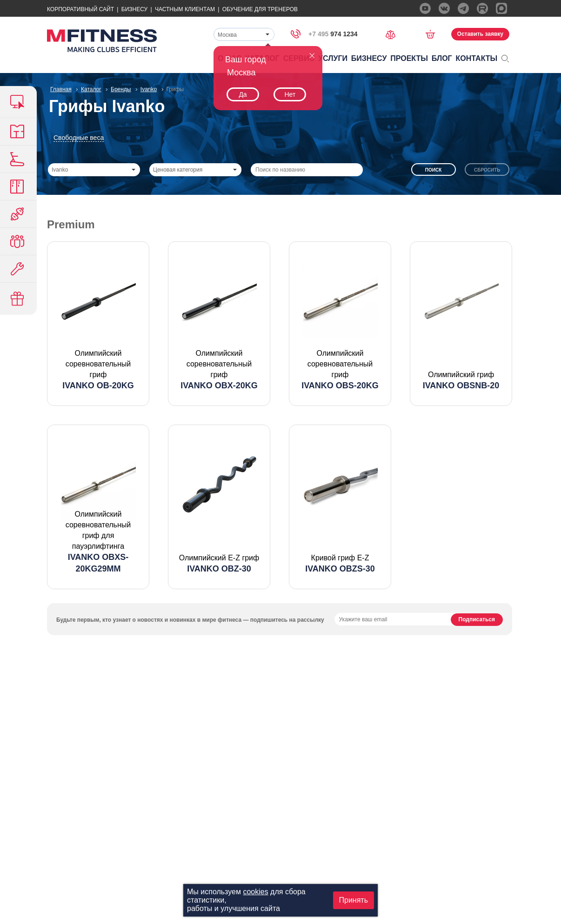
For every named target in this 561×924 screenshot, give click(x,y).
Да (243, 94)
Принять (354, 900)
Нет (290, 94)
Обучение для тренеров (260, 9)
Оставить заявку (480, 34)
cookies (255, 892)
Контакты (477, 58)
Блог (442, 58)
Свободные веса (79, 138)
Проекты (409, 58)
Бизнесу (134, 9)
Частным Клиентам (185, 9)
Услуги (333, 58)
